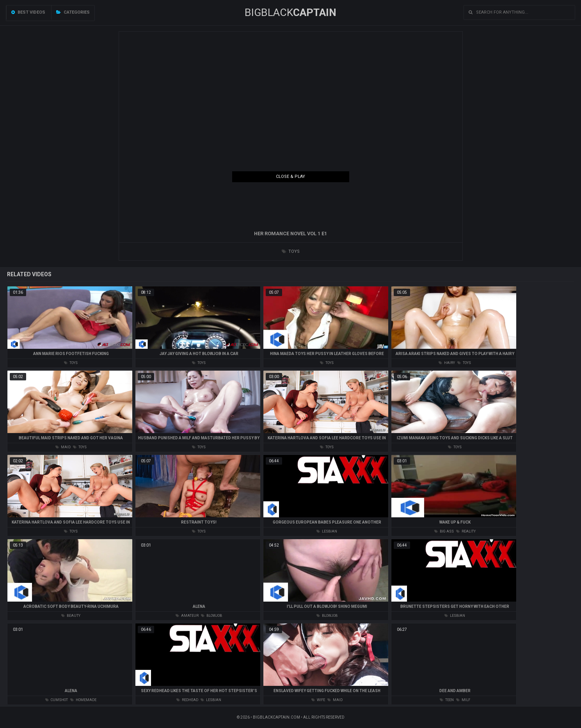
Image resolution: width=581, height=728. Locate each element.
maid (63, 447)
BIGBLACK (290, 12)
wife (318, 700)
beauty (71, 616)
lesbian (327, 531)
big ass (444, 531)
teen (447, 700)
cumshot (57, 700)
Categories (73, 12)
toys (291, 251)
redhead (187, 700)
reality (466, 531)
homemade (83, 700)
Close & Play (290, 177)
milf (463, 700)
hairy (447, 363)
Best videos (28, 12)
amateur (187, 616)
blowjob (211, 616)
